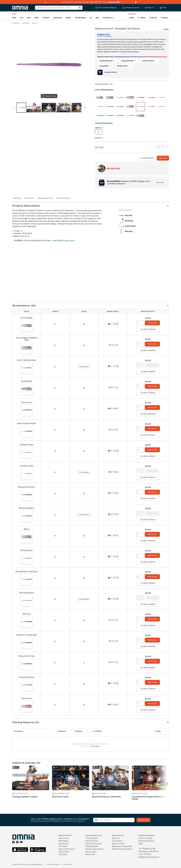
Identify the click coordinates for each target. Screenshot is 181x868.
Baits (14, 18)
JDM (97, 18)
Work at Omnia (118, 844)
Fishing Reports (92, 838)
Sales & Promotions (67, 849)
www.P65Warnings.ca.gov (63, 240)
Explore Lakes (91, 852)
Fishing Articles (92, 841)
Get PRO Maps (80, 18)
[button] (91, 206)
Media (164, 18)
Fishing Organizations (94, 849)
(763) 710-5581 (145, 854)
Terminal (46, 18)
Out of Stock (152, 365)
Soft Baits (26, 23)
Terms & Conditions (53, 864)
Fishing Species (92, 846)
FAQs (141, 844)
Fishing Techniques (93, 844)
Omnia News (117, 841)
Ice (91, 18)
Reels (37, 18)
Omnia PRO (90, 854)
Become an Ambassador (122, 846)
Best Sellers (63, 841)
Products (16, 23)
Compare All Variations (104, 123)
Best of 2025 (64, 852)
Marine (68, 18)
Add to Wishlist (147, 158)
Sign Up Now (143, 820)
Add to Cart (163, 158)
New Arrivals (64, 838)
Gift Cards (63, 854)
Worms (35, 23)
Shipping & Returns (146, 841)
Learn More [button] (160, 183)
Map (131, 18)
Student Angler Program (122, 849)
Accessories (57, 18)
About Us (116, 838)
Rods (29, 18)
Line (21, 18)
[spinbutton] (140, 323)
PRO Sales (63, 846)
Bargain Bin (63, 844)
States (141, 18)
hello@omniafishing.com (149, 857)
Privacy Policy (68, 864)
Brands (153, 18)
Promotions (108, 18)
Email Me (84, 367)
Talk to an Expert (145, 838)
